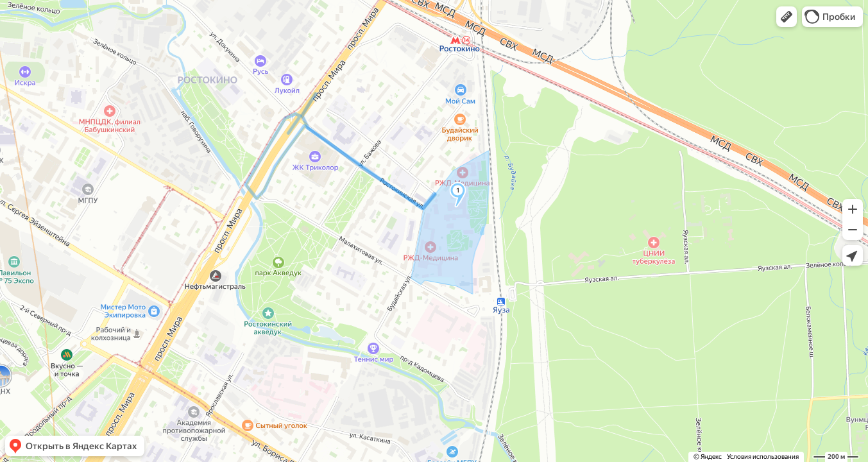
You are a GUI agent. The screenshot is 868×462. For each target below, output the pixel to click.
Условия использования (763, 457)
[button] (787, 17)
